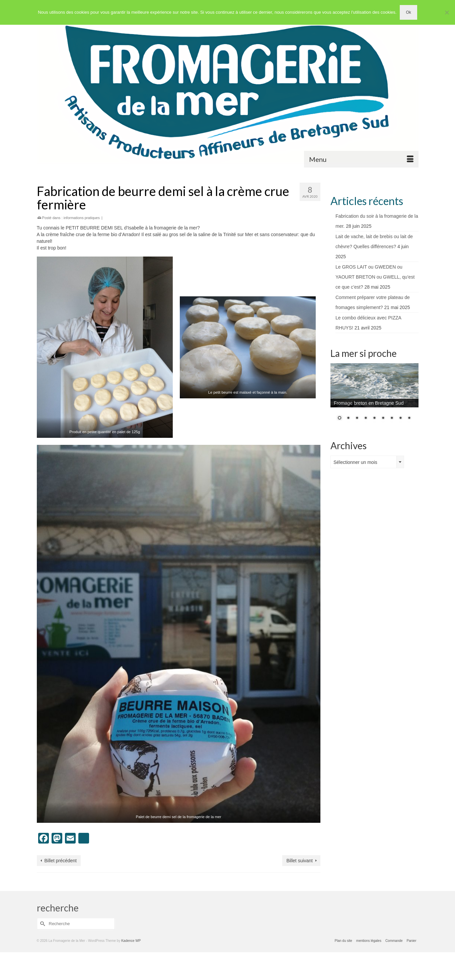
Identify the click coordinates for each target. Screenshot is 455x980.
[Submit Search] (42, 924)
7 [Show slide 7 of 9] (392, 418)
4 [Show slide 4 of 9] (366, 418)
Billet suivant (299, 861)
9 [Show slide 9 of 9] (409, 418)
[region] (374, 396)
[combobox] (367, 462)
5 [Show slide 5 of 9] (374, 418)
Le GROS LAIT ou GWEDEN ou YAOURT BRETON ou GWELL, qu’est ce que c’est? (375, 277)
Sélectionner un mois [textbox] (355, 462)
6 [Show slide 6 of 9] (383, 418)
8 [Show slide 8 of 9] (400, 418)
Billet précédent (61, 861)
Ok (408, 12)
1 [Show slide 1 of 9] (339, 418)
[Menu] (361, 159)
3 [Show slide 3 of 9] (357, 418)
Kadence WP (131, 941)
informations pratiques (82, 218)
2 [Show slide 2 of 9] (348, 418)
